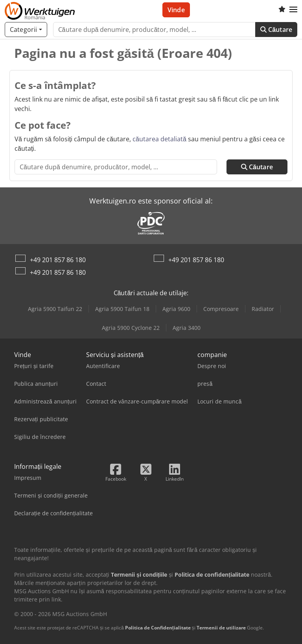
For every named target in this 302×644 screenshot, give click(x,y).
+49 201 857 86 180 (58, 260)
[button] (293, 10)
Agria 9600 (176, 309)
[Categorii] (26, 30)
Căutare (276, 30)
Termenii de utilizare (221, 628)
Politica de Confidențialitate (158, 628)
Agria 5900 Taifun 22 (55, 309)
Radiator (263, 309)
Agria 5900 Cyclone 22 (131, 328)
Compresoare (221, 309)
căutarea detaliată (159, 139)
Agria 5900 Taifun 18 (122, 309)
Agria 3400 (187, 328)
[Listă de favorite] (282, 10)
